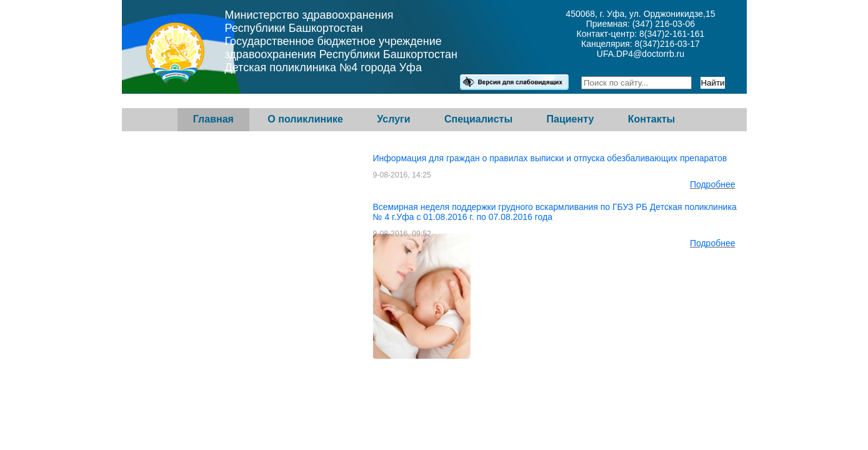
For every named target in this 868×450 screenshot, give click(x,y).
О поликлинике (305, 119)
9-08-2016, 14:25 (402, 175)
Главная (213, 119)
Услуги (393, 119)
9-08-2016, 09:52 (402, 234)
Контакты (651, 119)
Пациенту (571, 119)
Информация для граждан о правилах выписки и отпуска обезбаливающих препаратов (550, 158)
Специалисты (478, 119)
